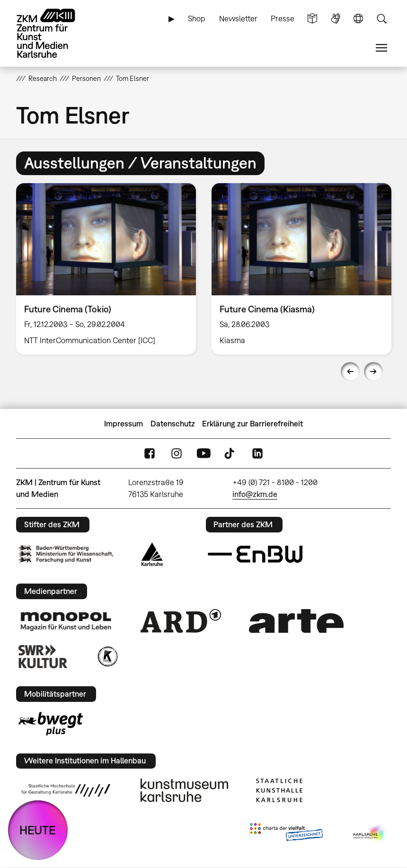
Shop (197, 18)
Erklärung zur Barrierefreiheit (252, 424)
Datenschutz (173, 424)
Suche (381, 19)
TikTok (230, 454)
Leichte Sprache (312, 19)
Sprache (358, 19)
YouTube (203, 454)
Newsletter (238, 18)
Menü (381, 48)
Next (373, 372)
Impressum (124, 424)
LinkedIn (257, 454)
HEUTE (38, 830)
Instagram (177, 454)
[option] (106, 269)
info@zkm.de (255, 494)
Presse (283, 18)
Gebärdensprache (336, 19)
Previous (350, 372)
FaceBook (150, 454)
